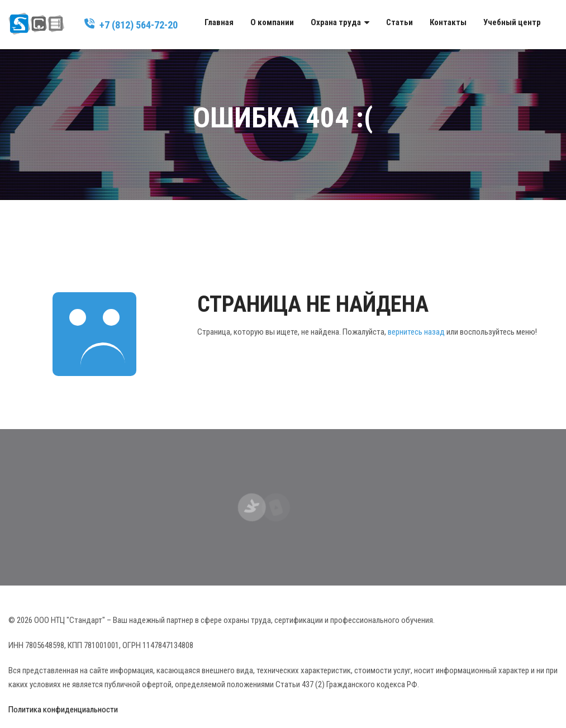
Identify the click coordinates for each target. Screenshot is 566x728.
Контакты (448, 22)
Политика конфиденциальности (63, 710)
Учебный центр (512, 22)
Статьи (399, 22)
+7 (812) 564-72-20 (139, 25)
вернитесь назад (416, 332)
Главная (219, 22)
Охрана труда (336, 22)
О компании (272, 22)
